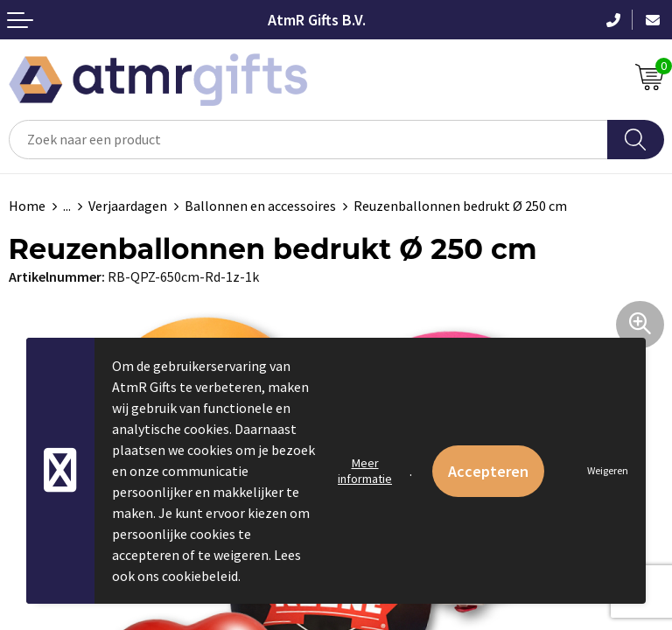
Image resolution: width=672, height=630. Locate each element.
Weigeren (608, 470)
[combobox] (308, 140)
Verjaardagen (128, 206)
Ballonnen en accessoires (260, 206)
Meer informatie (365, 471)
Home (27, 206)
